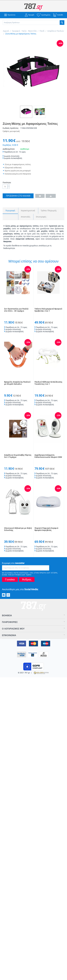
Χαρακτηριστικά (28, 211)
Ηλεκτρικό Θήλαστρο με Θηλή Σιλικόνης (18, 529)
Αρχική (6, 31)
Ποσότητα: (7, 183)
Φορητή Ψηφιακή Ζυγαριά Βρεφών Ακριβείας (46, 529)
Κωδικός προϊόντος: (11, 128)
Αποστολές (26, 217)
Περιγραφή (10, 211)
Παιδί (42, 31)
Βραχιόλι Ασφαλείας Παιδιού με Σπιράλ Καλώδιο (17, 383)
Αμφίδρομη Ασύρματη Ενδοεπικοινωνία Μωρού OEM (48, 456)
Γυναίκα (10, 579)
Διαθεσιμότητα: (9, 149)
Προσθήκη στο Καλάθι (18, 196)
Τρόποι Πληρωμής (49, 211)
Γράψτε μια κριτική (11, 131)
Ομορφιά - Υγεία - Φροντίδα (24, 31)
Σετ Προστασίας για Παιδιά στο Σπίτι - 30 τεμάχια (16, 310)
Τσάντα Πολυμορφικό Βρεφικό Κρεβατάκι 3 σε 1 (48, 310)
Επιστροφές (41, 217)
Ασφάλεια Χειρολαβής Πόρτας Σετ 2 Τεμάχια (18, 456)
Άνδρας (27, 579)
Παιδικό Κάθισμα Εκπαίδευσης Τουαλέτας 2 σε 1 (48, 383)
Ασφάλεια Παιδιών (56, 31)
